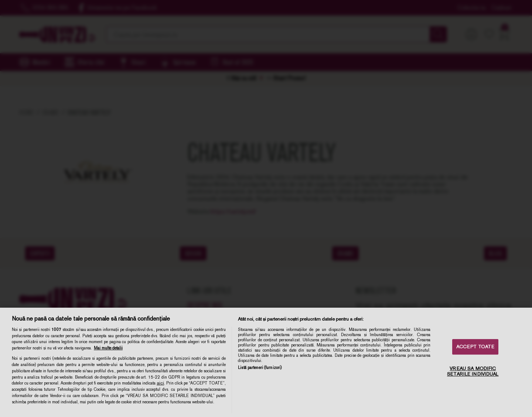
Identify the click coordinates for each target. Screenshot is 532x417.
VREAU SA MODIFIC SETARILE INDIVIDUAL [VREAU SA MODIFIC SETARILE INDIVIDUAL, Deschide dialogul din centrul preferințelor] (473, 371)
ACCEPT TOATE (475, 347)
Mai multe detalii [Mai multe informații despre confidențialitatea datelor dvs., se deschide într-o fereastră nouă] (108, 348)
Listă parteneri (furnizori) (260, 368)
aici (160, 383)
